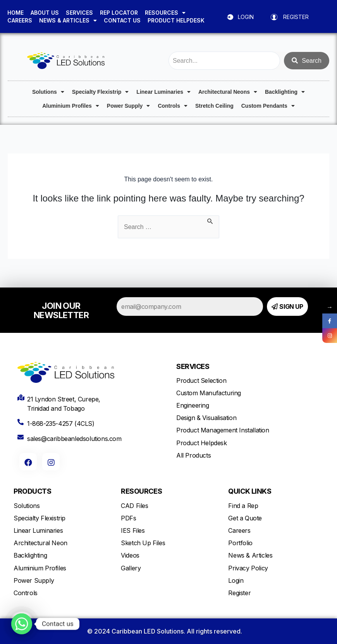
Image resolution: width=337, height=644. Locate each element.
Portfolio (240, 543)
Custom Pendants (268, 106)
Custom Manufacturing (209, 393)
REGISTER (296, 17)
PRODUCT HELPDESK (176, 20)
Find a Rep (243, 506)
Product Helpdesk (202, 443)
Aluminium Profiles (71, 106)
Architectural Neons (228, 92)
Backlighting (285, 92)
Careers (239, 530)
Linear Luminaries (163, 92)
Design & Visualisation (206, 418)
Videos (130, 555)
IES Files (133, 530)
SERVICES (79, 13)
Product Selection (201, 381)
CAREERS (20, 20)
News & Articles (250, 555)
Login (236, 580)
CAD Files (134, 506)
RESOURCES (165, 13)
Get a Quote (245, 518)
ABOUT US (45, 13)
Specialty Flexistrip (101, 92)
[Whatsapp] (22, 624)
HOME (15, 13)
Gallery (131, 568)
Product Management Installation (223, 430)
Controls (173, 106)
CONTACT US (122, 20)
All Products (193, 455)
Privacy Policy (248, 568)
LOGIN (246, 17)
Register (239, 593)
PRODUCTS (32, 491)
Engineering (193, 405)
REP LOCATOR (119, 13)
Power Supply (129, 106)
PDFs (128, 518)
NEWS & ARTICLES (68, 21)
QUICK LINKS (250, 491)
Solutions (48, 92)
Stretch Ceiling (214, 106)
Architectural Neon (40, 543)
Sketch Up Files (143, 543)
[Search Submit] (210, 220)
